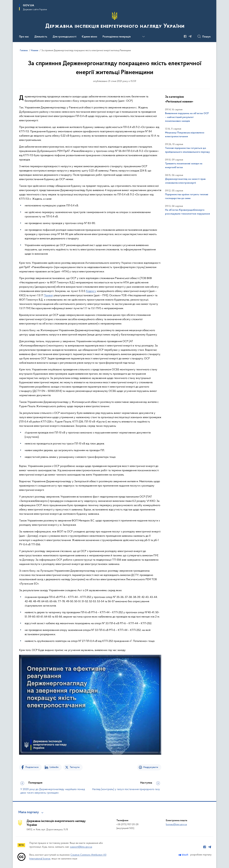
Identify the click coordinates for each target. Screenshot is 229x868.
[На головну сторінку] (115, 21)
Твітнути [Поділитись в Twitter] (75, 767)
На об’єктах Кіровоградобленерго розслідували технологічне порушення (187, 212)
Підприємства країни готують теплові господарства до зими (187, 196)
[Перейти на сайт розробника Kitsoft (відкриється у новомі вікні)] (184, 855)
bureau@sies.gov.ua (176, 824)
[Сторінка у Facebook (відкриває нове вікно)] (185, 36)
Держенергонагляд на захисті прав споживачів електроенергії (185, 181)
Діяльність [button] (41, 37)
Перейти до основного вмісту (2, 2)
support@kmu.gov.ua (81, 847)
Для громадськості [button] (64, 37)
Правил (48, 296)
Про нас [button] (24, 37)
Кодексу (91, 291)
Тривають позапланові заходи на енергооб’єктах (184, 166)
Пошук (206, 37)
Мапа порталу (29, 812)
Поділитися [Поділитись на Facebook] (32, 767)
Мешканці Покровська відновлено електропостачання (185, 135)
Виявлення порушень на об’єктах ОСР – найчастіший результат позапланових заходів (187, 117)
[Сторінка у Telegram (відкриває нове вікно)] (190, 36)
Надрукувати (151, 767)
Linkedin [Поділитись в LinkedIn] (54, 767)
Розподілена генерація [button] (117, 37)
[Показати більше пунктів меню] (143, 37)
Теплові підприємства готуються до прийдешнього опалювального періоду (187, 150)
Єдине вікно (89, 37)
